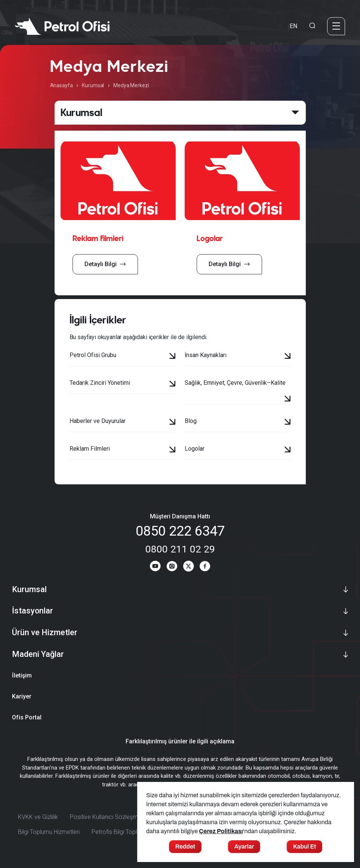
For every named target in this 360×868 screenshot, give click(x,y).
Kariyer (22, 701)
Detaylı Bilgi (105, 264)
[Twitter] (190, 570)
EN (293, 26)
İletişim (22, 680)
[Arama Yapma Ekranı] (312, 26)
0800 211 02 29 (180, 549)
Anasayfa (61, 85)
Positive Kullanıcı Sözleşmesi (108, 821)
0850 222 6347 (180, 531)
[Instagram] (170, 570)
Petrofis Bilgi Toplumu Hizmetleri (133, 836)
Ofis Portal (27, 722)
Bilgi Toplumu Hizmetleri (49, 836)
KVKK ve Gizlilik (38, 821)
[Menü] (336, 26)
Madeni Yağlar (38, 659)
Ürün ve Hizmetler (45, 637)
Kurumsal (93, 85)
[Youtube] (151, 570)
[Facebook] (209, 570)
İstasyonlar (33, 615)
